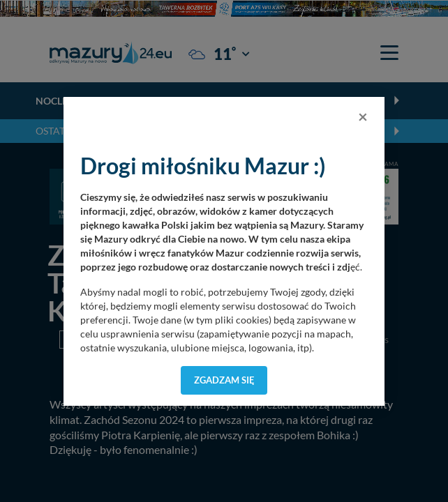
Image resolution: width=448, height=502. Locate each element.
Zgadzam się (224, 380)
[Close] (363, 116)
